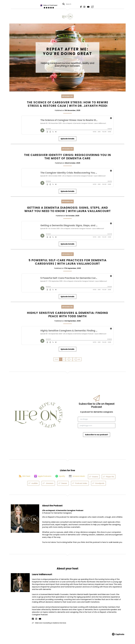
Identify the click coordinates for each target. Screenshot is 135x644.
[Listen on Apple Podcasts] (42, 478)
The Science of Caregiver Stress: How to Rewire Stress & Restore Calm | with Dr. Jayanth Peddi (68, 105)
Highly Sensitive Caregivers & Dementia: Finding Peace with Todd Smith (68, 316)
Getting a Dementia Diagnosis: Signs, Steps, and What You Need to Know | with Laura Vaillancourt (68, 210)
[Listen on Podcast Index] (80, 484)
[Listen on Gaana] (96, 478)
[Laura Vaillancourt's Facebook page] (33, 620)
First (56, 360)
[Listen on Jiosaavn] (48, 484)
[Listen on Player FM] (111, 478)
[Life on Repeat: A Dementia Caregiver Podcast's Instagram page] (84, 7)
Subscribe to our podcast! (97, 436)
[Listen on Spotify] (60, 478)
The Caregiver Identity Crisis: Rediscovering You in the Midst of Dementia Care (67, 158)
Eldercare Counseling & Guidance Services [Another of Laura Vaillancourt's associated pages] (49, 624)
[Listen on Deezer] (63, 484)
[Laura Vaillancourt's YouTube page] (37, 620)
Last (79, 360)
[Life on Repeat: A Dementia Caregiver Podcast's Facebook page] (82, 7)
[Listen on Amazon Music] (78, 478)
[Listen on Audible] (33, 484)
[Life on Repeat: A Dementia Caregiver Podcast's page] (91, 7)
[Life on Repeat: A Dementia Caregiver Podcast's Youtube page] (88, 7)
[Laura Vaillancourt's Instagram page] (35, 620)
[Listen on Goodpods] (98, 484)
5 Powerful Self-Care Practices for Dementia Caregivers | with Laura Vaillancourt (68, 263)
